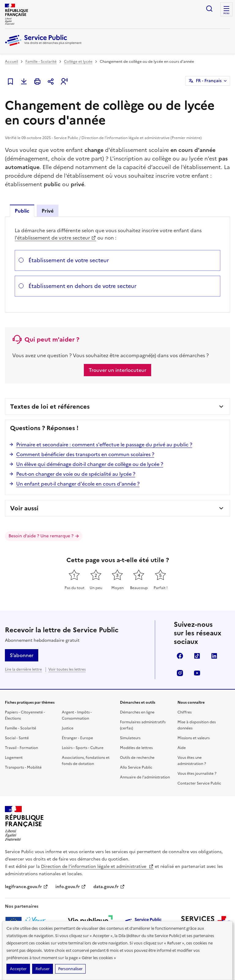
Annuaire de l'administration (145, 777)
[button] (64, 81)
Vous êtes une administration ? (192, 761)
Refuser (43, 969)
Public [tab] (22, 211)
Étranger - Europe (77, 738)
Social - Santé (17, 738)
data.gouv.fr (109, 887)
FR (209, 81)
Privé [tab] (48, 211)
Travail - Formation (21, 748)
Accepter (18, 969)
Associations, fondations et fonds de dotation (86, 761)
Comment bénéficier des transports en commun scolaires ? (85, 454)
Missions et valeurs (194, 738)
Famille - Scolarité (41, 62)
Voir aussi (24, 508)
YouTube (197, 673)
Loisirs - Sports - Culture (83, 748)
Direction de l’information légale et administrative (97, 866)
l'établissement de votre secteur (55, 238)
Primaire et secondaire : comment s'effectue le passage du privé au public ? (104, 445)
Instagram (180, 673)
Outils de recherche (137, 758)
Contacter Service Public (199, 783)
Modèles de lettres (136, 748)
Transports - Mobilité (23, 767)
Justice (68, 728)
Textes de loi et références (50, 407)
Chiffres (185, 712)
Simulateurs (130, 738)
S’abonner (22, 655)
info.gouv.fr (71, 887)
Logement (14, 758)
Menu (226, 13)
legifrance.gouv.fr (26, 887)
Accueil (11, 62)
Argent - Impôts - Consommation (77, 715)
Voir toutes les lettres (67, 669)
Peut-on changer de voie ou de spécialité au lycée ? (76, 474)
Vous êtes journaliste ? (197, 774)
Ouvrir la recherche (209, 9)
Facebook (180, 656)
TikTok (197, 656)
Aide (182, 748)
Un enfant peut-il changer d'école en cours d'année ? (78, 484)
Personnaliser (70, 969)
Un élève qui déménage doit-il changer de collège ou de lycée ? (90, 464)
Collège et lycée (78, 62)
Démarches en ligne (137, 712)
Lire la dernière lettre (23, 669)
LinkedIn (214, 656)
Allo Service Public (136, 767)
